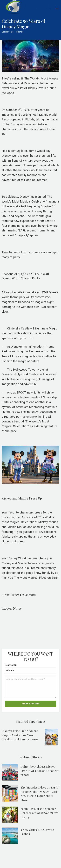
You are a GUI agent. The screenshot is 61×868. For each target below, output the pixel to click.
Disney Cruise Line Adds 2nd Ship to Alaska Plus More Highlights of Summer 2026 (20, 735)
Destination (11, 665)
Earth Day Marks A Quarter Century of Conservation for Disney (39, 813)
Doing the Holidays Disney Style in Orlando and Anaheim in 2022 (40, 770)
